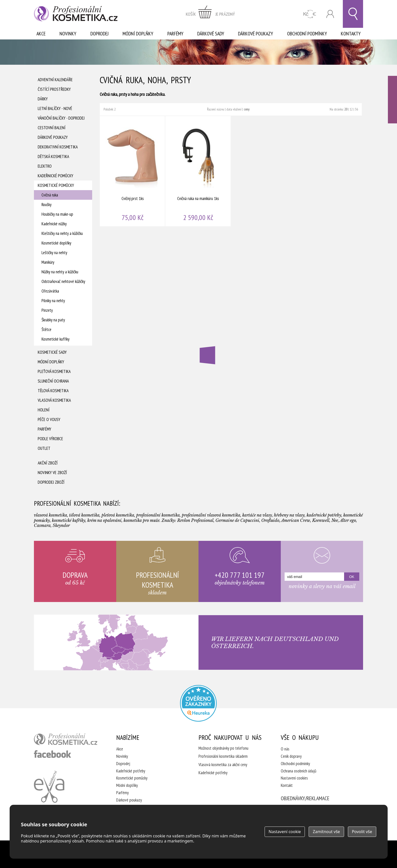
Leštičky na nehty (54, 253)
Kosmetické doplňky (56, 243)
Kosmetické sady (52, 352)
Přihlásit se (330, 14)
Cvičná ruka (50, 195)
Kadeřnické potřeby (131, 771)
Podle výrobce (50, 439)
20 (346, 109)
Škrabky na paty (53, 320)
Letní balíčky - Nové (55, 108)
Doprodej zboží (51, 482)
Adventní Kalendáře (55, 80)
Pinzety (47, 310)
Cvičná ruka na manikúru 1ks (198, 171)
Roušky (46, 205)
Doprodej (100, 34)
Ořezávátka (50, 291)
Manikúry (48, 262)
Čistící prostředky (54, 89)
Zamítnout (326, 832)
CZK (310, 14)
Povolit (362, 832)
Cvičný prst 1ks (133, 171)
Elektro (45, 166)
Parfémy (175, 34)
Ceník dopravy (291, 756)
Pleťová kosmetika (54, 371)
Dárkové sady (211, 34)
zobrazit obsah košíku (210, 14)
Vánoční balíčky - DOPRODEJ (61, 118)
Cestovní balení (52, 128)
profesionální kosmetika (66, 739)
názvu (220, 109)
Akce (41, 34)
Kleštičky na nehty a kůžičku (62, 233)
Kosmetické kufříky (55, 339)
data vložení (234, 109)
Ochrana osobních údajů (299, 771)
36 (356, 109)
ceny (247, 109)
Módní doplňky (138, 34)
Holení (44, 410)
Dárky (43, 99)
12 (351, 109)
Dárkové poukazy (255, 34)
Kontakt (287, 785)
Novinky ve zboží (52, 473)
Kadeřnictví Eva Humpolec (49, 787)
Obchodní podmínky (307, 34)
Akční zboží (48, 463)
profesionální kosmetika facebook (53, 754)
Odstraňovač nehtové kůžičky (63, 281)
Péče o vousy (49, 419)
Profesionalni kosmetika (198, 703)
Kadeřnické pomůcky (55, 176)
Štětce (46, 329)
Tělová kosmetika (53, 391)
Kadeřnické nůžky (54, 224)
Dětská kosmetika (53, 157)
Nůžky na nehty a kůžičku (60, 272)
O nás (285, 749)
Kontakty (351, 34)
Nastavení (285, 832)
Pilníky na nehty (53, 301)
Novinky (68, 34)
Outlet (44, 448)
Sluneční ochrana (53, 381)
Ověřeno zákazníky (392, 100)
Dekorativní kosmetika (58, 147)
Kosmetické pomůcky (56, 185)
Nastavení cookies (294, 778)
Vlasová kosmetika (54, 400)
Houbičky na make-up (57, 214)
